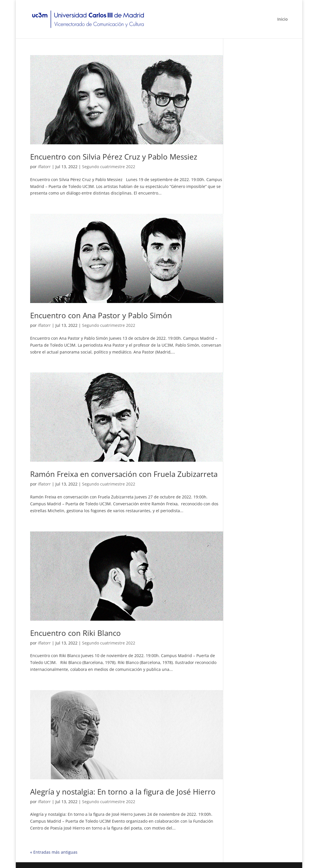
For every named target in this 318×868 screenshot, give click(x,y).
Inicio (283, 20)
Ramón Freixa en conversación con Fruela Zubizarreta (124, 474)
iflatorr (44, 167)
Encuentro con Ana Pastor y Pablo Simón (101, 315)
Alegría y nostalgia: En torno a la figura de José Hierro (123, 792)
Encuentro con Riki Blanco (75, 633)
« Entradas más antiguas (54, 852)
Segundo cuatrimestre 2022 (109, 167)
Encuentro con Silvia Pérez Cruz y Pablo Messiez (114, 157)
